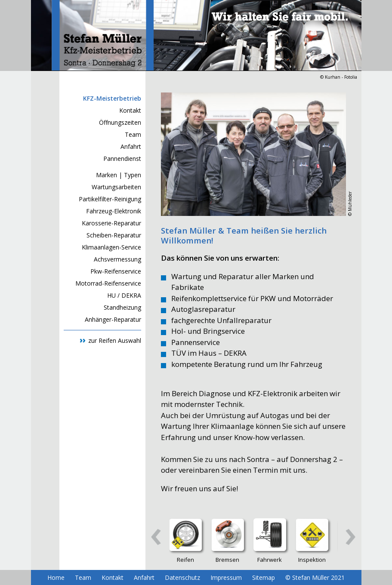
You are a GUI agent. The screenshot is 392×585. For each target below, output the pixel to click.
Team (133, 134)
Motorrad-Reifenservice (108, 283)
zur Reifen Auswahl (115, 340)
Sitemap (264, 577)
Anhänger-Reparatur (113, 319)
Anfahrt (131, 146)
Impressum (226, 577)
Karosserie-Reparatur (111, 223)
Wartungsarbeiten (116, 187)
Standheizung (122, 307)
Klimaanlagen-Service (111, 247)
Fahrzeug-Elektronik (114, 211)
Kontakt (130, 110)
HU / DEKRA (124, 295)
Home (56, 577)
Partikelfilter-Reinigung (110, 199)
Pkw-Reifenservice (116, 271)
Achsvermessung (117, 259)
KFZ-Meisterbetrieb (112, 98)
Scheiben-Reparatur (114, 235)
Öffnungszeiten (120, 122)
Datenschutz (182, 577)
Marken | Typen (119, 175)
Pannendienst (122, 159)
